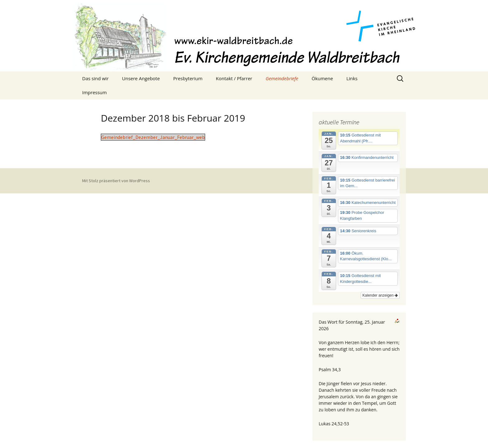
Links (352, 78)
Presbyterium (188, 78)
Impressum (94, 92)
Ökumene (322, 78)
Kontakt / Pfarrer (234, 78)
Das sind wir (95, 78)
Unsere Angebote (141, 78)
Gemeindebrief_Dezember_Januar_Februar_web (153, 137)
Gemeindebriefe (282, 78)
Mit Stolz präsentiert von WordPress (116, 181)
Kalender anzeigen (380, 295)
